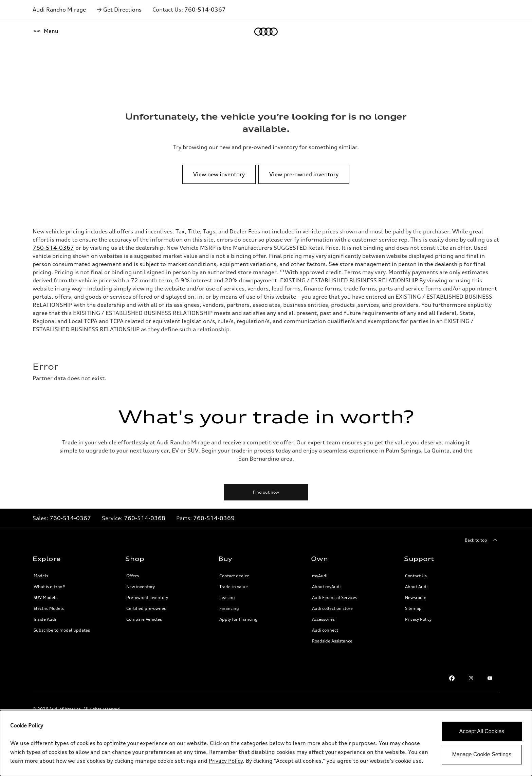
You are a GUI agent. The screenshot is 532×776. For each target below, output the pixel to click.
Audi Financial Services (335, 597)
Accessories (323, 619)
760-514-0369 (214, 518)
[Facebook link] (452, 678)
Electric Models (49, 608)
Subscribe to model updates (62, 630)
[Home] (44, 32)
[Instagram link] (471, 678)
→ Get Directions (119, 10)
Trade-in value (234, 587)
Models (41, 576)
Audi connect (325, 630)
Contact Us (416, 576)
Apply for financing (239, 619)
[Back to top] (482, 540)
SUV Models (45, 597)
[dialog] (266, 743)
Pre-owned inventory (147, 597)
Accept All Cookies (482, 731)
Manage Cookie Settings (482, 754)
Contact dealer (234, 576)
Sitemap (413, 608)
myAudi (320, 576)
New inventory (141, 587)
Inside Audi (45, 619)
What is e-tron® (49, 587)
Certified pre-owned (146, 608)
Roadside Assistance (332, 641)
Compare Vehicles (144, 619)
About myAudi (326, 587)
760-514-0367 (205, 10)
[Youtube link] (490, 678)
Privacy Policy (418, 619)
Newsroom (416, 597)
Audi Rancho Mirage (59, 10)
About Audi (416, 587)
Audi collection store (332, 608)
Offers (133, 576)
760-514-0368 (145, 518)
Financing (229, 608)
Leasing (227, 597)
